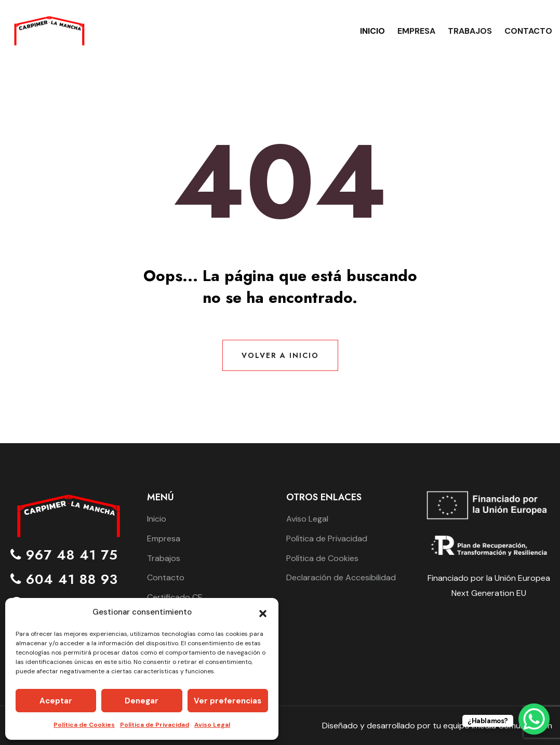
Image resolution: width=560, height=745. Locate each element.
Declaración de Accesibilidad (341, 577)
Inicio (372, 31)
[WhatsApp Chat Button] (534, 719)
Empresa (416, 31)
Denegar (142, 701)
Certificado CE (175, 597)
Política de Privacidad (155, 725)
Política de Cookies (84, 725)
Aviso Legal (212, 725)
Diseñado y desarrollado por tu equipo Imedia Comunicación (437, 726)
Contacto (528, 31)
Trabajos (470, 31)
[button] (263, 613)
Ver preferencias (228, 701)
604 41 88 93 (64, 580)
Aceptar (56, 701)
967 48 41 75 (64, 555)
